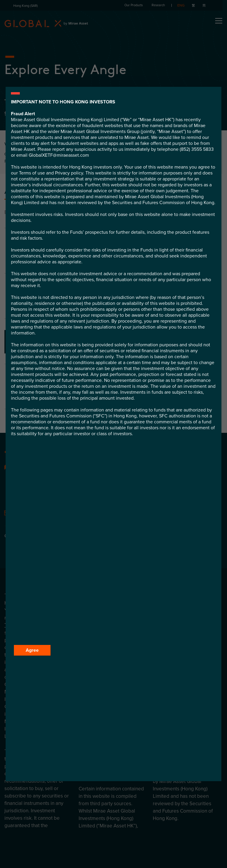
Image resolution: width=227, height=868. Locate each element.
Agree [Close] (32, 650)
